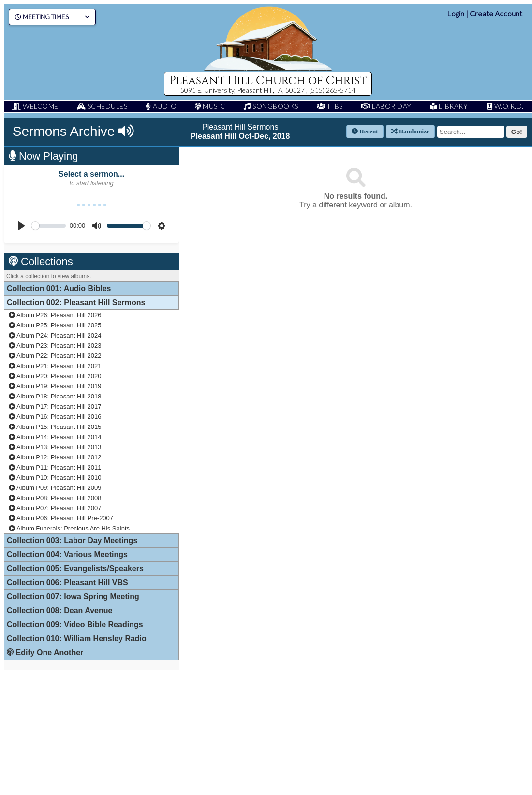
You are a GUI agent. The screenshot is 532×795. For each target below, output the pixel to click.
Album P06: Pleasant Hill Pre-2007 (61, 518)
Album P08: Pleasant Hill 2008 (55, 498)
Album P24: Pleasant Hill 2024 (55, 335)
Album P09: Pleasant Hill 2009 (55, 488)
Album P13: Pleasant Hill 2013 (55, 447)
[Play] (21, 226)
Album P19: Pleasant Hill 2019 (55, 386)
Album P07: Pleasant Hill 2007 (55, 508)
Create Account (496, 13)
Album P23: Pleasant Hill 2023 (55, 346)
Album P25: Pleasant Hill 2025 (55, 325)
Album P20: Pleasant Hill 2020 (55, 376)
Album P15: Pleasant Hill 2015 (55, 427)
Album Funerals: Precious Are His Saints (69, 528)
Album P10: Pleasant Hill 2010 (55, 478)
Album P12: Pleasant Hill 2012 (55, 457)
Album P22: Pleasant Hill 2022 (55, 356)
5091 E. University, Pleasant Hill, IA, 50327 (243, 90)
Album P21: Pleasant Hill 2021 (55, 366)
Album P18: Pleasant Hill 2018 (55, 396)
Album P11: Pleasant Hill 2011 (55, 467)
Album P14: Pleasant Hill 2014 (55, 437)
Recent (365, 131)
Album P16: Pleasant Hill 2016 (55, 417)
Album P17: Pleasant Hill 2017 (55, 406)
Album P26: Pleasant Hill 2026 (55, 315)
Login (456, 13)
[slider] (49, 226)
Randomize (410, 131)
